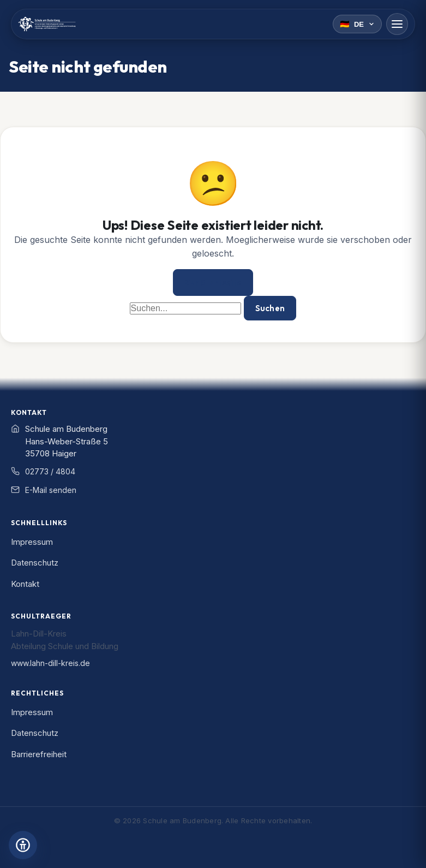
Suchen (270, 308)
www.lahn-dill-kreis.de (50, 663)
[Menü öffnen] (397, 24)
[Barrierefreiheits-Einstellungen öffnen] (23, 845)
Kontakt (25, 584)
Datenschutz (35, 563)
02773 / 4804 (50, 471)
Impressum (32, 542)
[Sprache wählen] (357, 24)
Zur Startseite (213, 283)
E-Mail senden (51, 490)
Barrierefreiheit (39, 754)
